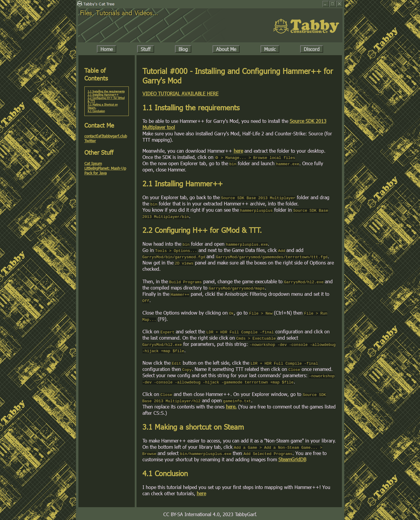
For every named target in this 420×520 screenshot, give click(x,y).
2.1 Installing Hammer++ (103, 95)
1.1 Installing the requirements (106, 91)
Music (270, 49)
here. (231, 407)
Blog (183, 49)
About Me (226, 49)
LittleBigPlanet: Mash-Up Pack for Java (105, 171)
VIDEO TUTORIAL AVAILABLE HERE (180, 93)
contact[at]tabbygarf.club (106, 136)
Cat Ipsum (93, 163)
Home (107, 49)
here (238, 151)
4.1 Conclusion (96, 111)
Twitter (90, 141)
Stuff (146, 49)
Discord (312, 49)
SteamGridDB (292, 459)
